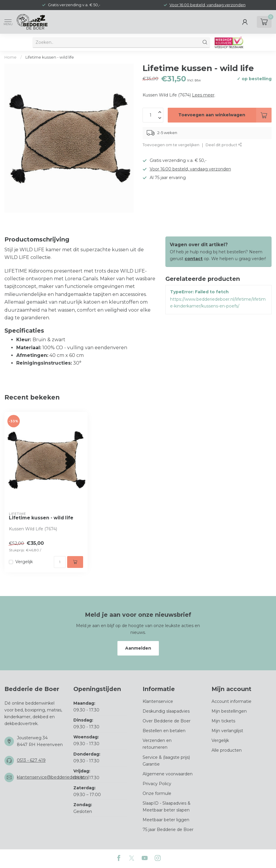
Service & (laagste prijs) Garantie (166, 761)
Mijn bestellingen (229, 711)
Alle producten (227, 750)
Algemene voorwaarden (168, 774)
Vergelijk (24, 562)
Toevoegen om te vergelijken (171, 145)
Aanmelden (138, 648)
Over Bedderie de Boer (167, 721)
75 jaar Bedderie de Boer (168, 830)
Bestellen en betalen (164, 731)
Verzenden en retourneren (157, 744)
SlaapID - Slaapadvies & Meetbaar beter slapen (167, 807)
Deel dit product (224, 145)
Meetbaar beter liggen (166, 820)
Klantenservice (158, 701)
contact (194, 259)
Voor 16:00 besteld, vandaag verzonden (208, 5)
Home (11, 57)
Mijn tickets (223, 721)
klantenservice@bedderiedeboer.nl (53, 777)
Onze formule (157, 793)
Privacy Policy (157, 784)
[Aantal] (60, 562)
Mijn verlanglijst (227, 731)
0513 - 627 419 (31, 760)
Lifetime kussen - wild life (50, 57)
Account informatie (231, 701)
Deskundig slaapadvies (166, 711)
